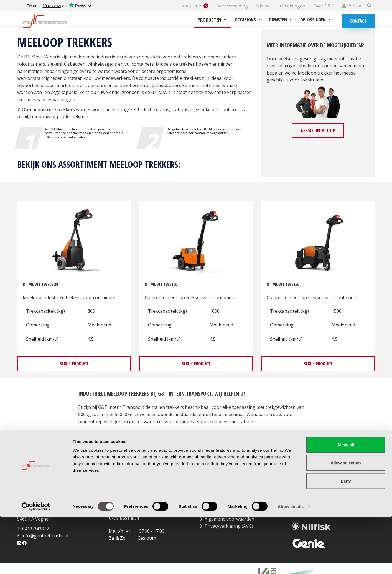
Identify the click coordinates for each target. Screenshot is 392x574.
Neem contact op (318, 131)
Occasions (248, 20)
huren (225, 436)
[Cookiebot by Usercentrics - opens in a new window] (36, 563)
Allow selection (346, 520)
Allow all (346, 501)
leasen (245, 436)
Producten (212, 20)
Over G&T (324, 6)
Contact (358, 21)
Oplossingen (315, 20)
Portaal (352, 6)
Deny (346, 538)
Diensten (281, 20)
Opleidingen (293, 6)
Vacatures (195, 6)
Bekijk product (74, 364)
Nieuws (264, 6)
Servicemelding (232, 6)
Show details (291, 563)
